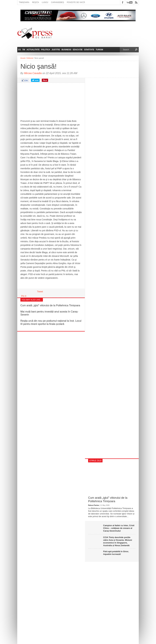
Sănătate (89, 50)
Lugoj (45, 2)
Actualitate (33, 50)
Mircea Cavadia (33, 73)
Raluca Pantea (94, 505)
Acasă (23, 58)
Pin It (24, 296)
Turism (99, 50)
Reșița (36, 2)
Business (66, 50)
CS (19, 50)
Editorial (30, 58)
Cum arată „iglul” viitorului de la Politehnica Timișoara (50, 305)
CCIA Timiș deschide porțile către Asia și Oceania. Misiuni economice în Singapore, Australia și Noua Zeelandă (118, 541)
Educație (78, 50)
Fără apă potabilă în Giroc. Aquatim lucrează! (116, 553)
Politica (46, 50)
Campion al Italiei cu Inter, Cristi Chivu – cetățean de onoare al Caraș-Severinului (119, 528)
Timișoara (24, 2)
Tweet (40, 292)
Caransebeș (57, 2)
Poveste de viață (76, 2)
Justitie (56, 50)
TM (24, 50)
